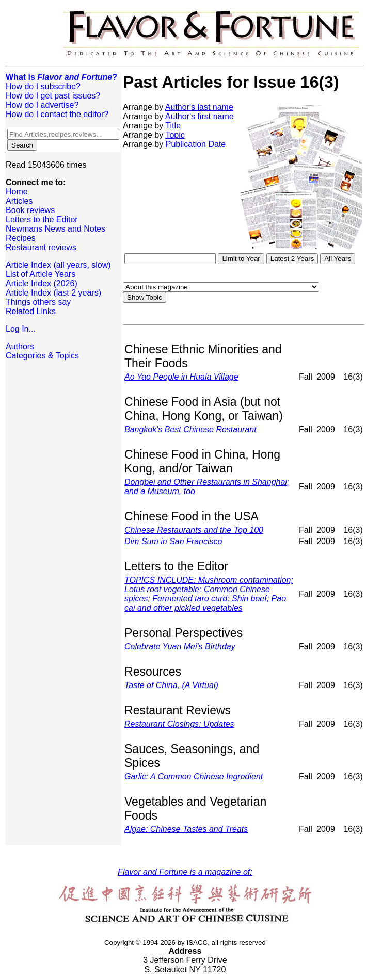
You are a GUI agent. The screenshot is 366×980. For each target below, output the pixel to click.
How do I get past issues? (53, 96)
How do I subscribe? (43, 86)
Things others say (38, 302)
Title (173, 126)
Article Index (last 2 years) (53, 293)
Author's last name (199, 107)
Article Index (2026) (42, 283)
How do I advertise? (42, 105)
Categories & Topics (42, 356)
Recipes (21, 238)
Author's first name (200, 116)
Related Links (31, 311)
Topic (175, 135)
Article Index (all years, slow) (58, 265)
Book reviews (30, 210)
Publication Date (196, 144)
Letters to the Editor (42, 219)
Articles (19, 201)
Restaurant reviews (41, 247)
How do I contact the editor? (57, 114)
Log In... (21, 329)
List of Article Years (41, 274)
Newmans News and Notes (55, 229)
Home (17, 192)
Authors (20, 346)
